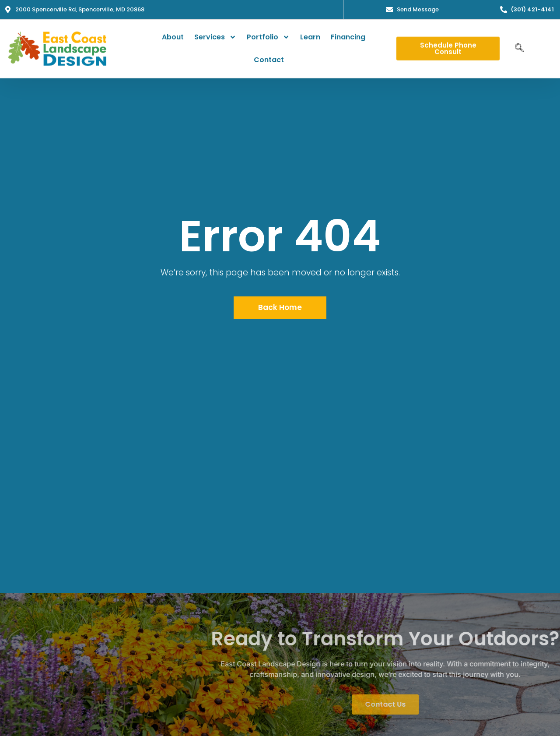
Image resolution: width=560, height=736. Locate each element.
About (173, 34)
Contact (269, 57)
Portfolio (268, 34)
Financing (348, 34)
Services (215, 34)
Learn (310, 34)
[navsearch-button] (519, 46)
